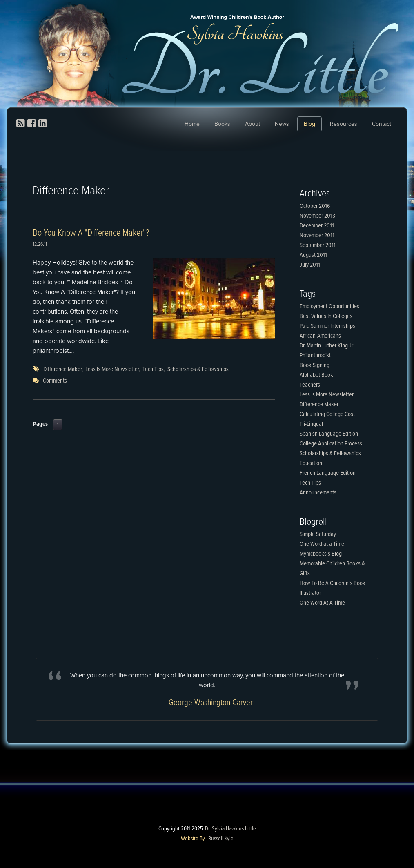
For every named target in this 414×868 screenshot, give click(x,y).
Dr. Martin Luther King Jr (326, 346)
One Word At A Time (322, 603)
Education (311, 463)
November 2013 (317, 216)
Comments (55, 381)
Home (192, 124)
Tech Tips (153, 369)
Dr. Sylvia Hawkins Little (230, 829)
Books (222, 124)
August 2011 (313, 255)
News (282, 124)
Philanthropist (315, 356)
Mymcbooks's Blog (321, 554)
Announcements (318, 493)
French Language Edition (328, 473)
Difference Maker (62, 369)
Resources (344, 124)
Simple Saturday (318, 534)
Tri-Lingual (311, 424)
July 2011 (310, 265)
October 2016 (315, 206)
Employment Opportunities (329, 307)
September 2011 (318, 245)
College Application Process (331, 444)
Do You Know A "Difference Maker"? (91, 233)
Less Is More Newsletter (112, 369)
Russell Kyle (221, 839)
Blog (309, 124)
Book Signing (315, 365)
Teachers (310, 385)
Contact (382, 124)
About (253, 124)
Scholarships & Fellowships (198, 369)
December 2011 (317, 226)
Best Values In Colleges (326, 316)
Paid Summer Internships (327, 326)
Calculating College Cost (327, 414)
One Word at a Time (322, 544)
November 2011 (317, 236)
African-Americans (320, 336)
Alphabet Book (316, 375)
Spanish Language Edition (329, 434)
